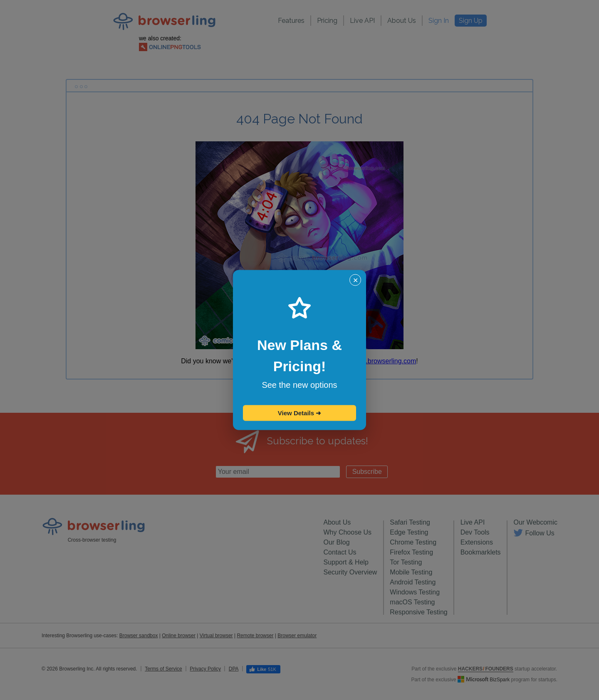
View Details (299, 413)
